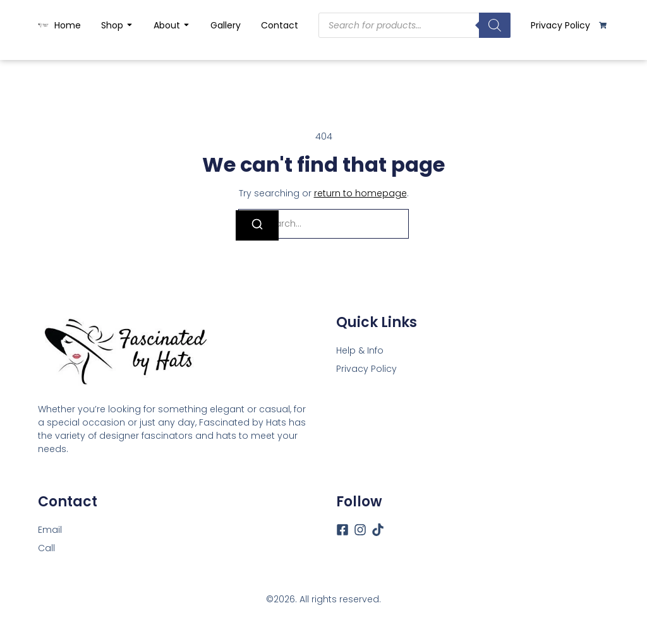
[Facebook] (342, 530)
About (167, 25)
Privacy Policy (560, 25)
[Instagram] (360, 530)
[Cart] (603, 25)
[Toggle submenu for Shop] (128, 25)
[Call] (46, 548)
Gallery (226, 25)
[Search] (495, 25)
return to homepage (360, 193)
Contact (280, 25)
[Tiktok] (378, 530)
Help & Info (360, 350)
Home (68, 25)
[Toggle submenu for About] (185, 25)
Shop (112, 25)
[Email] (50, 530)
